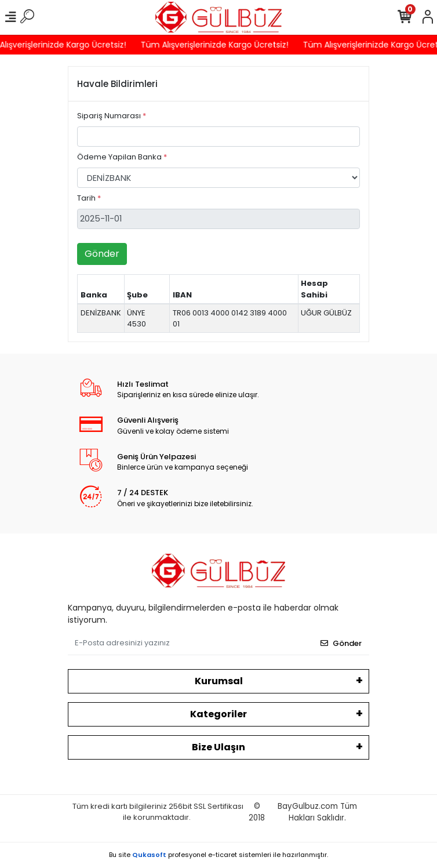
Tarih (89, 198)
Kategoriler (218, 714)
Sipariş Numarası (112, 116)
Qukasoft (149, 855)
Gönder (102, 254)
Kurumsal (219, 681)
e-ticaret (223, 855)
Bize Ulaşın (218, 747)
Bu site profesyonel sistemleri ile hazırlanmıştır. (218, 855)
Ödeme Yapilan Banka (122, 157)
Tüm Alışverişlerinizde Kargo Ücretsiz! (218, 45)
